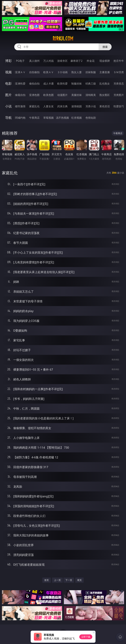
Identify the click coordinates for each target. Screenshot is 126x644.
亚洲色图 (34, 95)
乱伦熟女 (105, 84)
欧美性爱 (62, 84)
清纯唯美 (91, 95)
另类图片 (119, 95)
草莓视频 (48, 118)
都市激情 (20, 106)
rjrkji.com (63, 39)
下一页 (69, 580)
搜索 (105, 47)
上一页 (57, 580)
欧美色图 (48, 95)
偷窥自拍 (20, 95)
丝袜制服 (91, 72)
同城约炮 (20, 118)
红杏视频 (77, 118)
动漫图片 (62, 95)
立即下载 (86, 637)
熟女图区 (105, 95)
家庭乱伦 (34, 106)
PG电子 (20, 61)
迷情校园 (77, 106)
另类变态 (119, 84)
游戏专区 (62, 61)
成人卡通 (48, 84)
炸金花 (91, 61)
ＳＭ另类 (119, 72)
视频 (8, 72)
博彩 (8, 61)
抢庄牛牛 (119, 61)
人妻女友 (48, 106)
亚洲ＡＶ (20, 72)
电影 (8, 83)
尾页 (79, 580)
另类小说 (91, 106)
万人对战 (48, 61)
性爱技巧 (119, 106)
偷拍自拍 (34, 84)
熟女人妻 (77, 72)
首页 (47, 580)
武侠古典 (62, 106)
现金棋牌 (105, 61)
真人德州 (34, 61)
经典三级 (91, 84)
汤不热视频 (62, 118)
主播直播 (105, 72)
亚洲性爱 (20, 84)
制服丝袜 (77, 84)
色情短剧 (91, 118)
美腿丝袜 (77, 95)
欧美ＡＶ (48, 72)
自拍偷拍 (34, 72)
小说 (8, 106)
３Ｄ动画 (62, 72)
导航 (8, 118)
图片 (8, 95)
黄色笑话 (105, 106)
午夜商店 (34, 118)
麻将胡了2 (76, 61)
